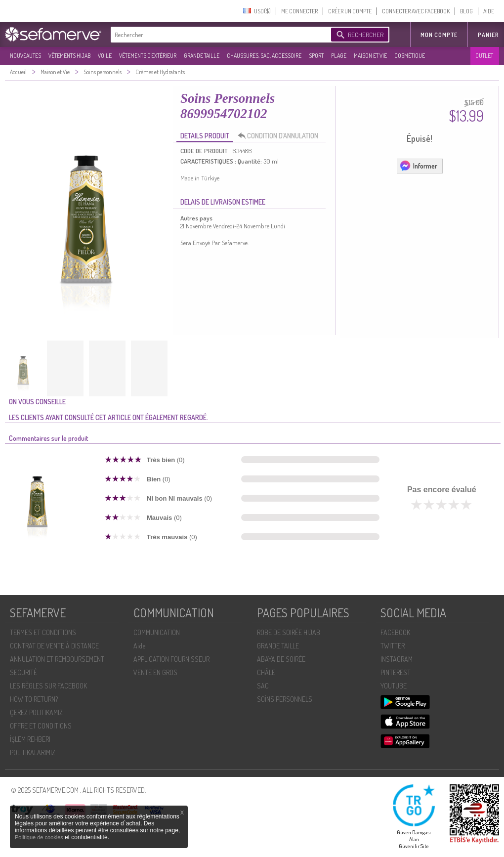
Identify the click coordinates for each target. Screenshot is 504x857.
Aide (139, 646)
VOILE (105, 56)
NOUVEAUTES (25, 56)
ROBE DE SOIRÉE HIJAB (289, 632)
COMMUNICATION (157, 632)
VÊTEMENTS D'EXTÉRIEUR (148, 56)
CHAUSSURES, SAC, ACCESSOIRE (264, 56)
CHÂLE (266, 672)
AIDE (489, 11)
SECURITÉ (23, 672)
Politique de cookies (40, 837)
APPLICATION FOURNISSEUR (171, 659)
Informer (418, 166)
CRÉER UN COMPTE (350, 11)
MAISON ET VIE (370, 56)
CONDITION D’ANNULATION (281, 136)
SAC (263, 686)
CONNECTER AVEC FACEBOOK (416, 11)
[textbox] (218, 35)
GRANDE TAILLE (202, 56)
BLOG (466, 11)
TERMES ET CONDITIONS (43, 632)
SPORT (316, 56)
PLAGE (339, 56)
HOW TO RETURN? (34, 699)
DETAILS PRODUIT (205, 136)
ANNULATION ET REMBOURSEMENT (57, 659)
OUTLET (484, 56)
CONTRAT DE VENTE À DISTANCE (54, 646)
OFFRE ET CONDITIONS (41, 726)
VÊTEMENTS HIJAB (69, 56)
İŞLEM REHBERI (30, 739)
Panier (488, 35)
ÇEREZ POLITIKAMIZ (36, 712)
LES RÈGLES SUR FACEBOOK (48, 686)
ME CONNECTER (299, 11)
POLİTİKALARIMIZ (33, 752)
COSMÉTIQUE (410, 56)
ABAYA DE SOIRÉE (281, 659)
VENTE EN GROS (155, 672)
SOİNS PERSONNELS (285, 699)
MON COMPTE (439, 35)
